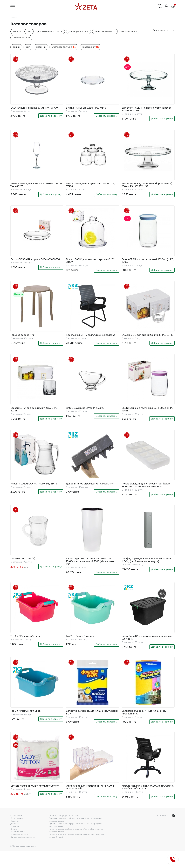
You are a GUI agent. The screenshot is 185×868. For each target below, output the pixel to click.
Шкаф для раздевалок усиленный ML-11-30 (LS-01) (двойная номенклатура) (147, 571)
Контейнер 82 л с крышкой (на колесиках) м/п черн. (142, 650)
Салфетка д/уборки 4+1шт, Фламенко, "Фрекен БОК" (147, 725)
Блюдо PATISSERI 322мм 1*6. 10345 (88, 109)
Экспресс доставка (64, 48)
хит (28, 48)
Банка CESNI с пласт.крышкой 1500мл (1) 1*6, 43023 (147, 263)
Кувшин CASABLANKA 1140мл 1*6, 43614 (36, 491)
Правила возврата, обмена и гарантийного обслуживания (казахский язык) (76, 848)
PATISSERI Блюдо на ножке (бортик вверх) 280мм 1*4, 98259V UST (145, 187)
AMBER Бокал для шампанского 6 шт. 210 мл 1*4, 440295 (36, 187)
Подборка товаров (19, 852)
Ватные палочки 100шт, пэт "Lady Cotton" (33, 801)
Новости (15, 838)
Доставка (15, 841)
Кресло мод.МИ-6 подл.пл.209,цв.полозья (82, 339)
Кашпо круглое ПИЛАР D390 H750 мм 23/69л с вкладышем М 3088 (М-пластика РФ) (91, 573)
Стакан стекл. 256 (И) (24, 569)
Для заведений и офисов (53, 32)
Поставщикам (17, 836)
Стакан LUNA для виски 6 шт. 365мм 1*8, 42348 (37, 416)
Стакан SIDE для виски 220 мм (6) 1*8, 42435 (146, 339)
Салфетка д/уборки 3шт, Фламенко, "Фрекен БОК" (90, 725)
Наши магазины (18, 849)
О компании (16, 833)
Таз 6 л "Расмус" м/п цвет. (27, 648)
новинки (41, 48)
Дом (30, 32)
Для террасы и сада (83, 32)
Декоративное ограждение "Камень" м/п (91, 492)
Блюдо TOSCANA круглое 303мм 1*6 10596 (34, 263)
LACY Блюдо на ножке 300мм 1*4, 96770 (37, 109)
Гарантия (15, 844)
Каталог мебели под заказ (23, 854)
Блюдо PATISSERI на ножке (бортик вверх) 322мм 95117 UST (145, 110)
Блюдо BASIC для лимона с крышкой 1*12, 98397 (91, 263)
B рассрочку (91, 48)
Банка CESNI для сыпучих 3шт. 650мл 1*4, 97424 (91, 187)
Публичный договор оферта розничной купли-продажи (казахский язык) (75, 837)
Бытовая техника (22, 38)
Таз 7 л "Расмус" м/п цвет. (83, 648)
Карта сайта (163, 833)
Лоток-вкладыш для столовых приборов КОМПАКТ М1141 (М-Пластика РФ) (148, 494)
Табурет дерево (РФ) (24, 338)
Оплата (14, 846)
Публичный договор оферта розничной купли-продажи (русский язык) (75, 842)
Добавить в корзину (51, 117)
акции (16, 48)
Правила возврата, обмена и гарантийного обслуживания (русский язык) (76, 853)
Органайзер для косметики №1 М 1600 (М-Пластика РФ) (92, 801)
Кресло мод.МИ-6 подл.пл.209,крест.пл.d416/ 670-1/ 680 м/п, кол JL (148, 802)
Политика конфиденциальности (64, 833)
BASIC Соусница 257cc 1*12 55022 (87, 414)
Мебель (17, 32)
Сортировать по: (164, 30)
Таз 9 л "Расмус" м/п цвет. (27, 724)
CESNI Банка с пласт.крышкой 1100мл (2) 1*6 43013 (146, 416)
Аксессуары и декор (111, 32)
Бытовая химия (136, 32)
